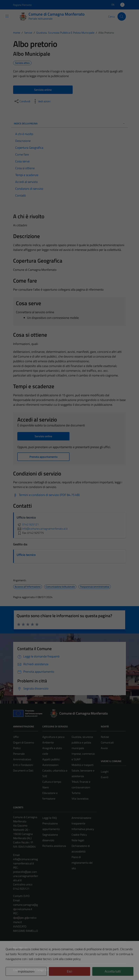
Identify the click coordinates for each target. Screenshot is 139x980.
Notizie (105, 737)
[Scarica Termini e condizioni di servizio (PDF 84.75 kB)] (46, 495)
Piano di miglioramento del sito (82, 863)
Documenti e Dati (23, 770)
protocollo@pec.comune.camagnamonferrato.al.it (26, 876)
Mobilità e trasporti (83, 765)
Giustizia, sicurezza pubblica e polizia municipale (82, 742)
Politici (17, 748)
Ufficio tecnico (26, 555)
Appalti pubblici (51, 759)
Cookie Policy (79, 835)
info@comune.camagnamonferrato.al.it (25, 861)
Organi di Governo (24, 742)
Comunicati (107, 742)
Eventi (105, 777)
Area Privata (20, 948)
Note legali (78, 840)
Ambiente (48, 742)
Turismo (76, 793)
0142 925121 (28, 524)
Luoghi (105, 772)
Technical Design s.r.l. (37, 970)
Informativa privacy (83, 829)
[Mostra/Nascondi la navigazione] (7, 16)
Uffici (16, 737)
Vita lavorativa (80, 799)
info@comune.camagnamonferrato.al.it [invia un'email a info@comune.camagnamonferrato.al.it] (42, 529)
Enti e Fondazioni (23, 765)
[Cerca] (122, 16)
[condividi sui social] (22, 101)
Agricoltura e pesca (53, 737)
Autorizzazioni (50, 765)
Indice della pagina (69, 123)
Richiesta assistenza (54, 846)
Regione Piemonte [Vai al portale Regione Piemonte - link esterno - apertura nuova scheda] (22, 5)
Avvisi (104, 748)
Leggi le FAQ (50, 818)
